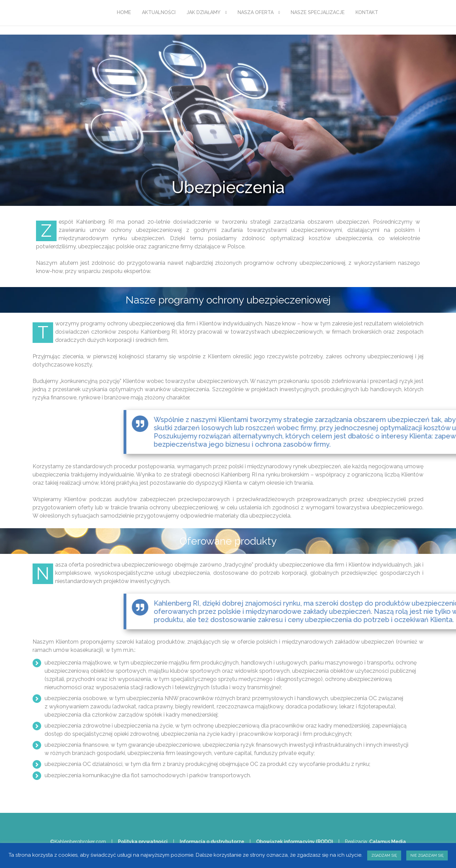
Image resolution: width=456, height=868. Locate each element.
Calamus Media (388, 842)
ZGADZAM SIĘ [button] (384, 855)
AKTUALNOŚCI (159, 12)
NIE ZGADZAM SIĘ (427, 855)
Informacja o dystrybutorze (212, 842)
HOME (124, 12)
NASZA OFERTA (256, 12)
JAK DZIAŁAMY (203, 12)
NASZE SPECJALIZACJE (318, 12)
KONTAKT (367, 12)
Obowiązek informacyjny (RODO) (295, 842)
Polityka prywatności (143, 842)
